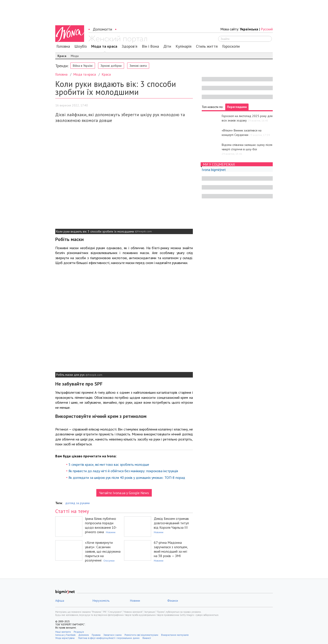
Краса (62, 56)
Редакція (79, 632)
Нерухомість (101, 601)
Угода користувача (65, 638)
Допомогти (102, 29)
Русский (267, 29)
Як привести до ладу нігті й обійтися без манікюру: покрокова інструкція (123, 471)
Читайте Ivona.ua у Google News (124, 493)
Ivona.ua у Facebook (65, 635)
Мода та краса (104, 46)
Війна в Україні (83, 66)
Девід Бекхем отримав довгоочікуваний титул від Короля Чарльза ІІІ (171, 523)
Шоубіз (81, 46)
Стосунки (109, 561)
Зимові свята (138, 66)
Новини (111, 532)
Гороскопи (231, 46)
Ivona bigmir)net (214, 170)
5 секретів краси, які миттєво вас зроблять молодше (109, 464)
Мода (75, 56)
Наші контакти (63, 632)
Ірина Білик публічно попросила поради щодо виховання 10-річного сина (101, 525)
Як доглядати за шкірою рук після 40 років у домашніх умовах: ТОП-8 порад (127, 478)
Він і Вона (150, 46)
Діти (167, 46)
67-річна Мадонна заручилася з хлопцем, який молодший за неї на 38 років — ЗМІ (171, 549)
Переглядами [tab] (237, 107)
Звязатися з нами (113, 635)
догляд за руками (77, 503)
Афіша (60, 601)
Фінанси (173, 601)
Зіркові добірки (111, 66)
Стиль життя (207, 46)
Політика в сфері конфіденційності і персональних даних (109, 638)
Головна (63, 46)
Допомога (84, 635)
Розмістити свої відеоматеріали (141, 635)
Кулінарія (184, 46)
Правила (96, 635)
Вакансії (147, 638)
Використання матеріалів (175, 635)
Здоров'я (129, 46)
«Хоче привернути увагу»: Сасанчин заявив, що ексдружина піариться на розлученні (103, 551)
